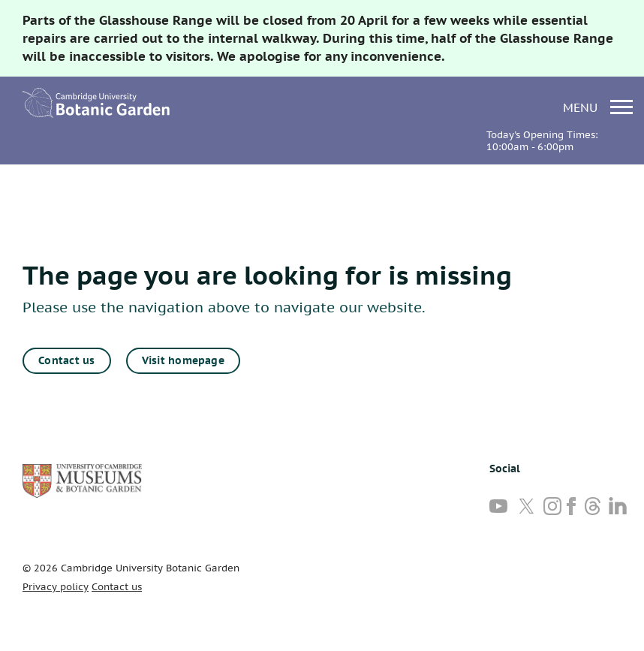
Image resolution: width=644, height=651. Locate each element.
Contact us (66, 360)
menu (598, 107)
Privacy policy (56, 587)
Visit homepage (183, 360)
